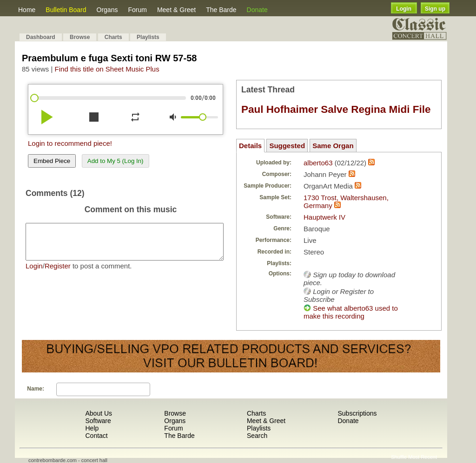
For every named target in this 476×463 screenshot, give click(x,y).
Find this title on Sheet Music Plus (107, 69)
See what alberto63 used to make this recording (351, 312)
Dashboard (41, 37)
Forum (137, 10)
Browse (80, 37)
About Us (99, 413)
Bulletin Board (66, 10)
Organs (107, 10)
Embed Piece (52, 161)
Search (257, 436)
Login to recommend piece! (70, 143)
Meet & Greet (176, 10)
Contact (96, 436)
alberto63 (318, 163)
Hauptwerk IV (324, 217)
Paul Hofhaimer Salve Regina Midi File (336, 109)
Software (98, 421)
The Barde (221, 10)
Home (27, 10)
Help (92, 428)
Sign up (435, 9)
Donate (257, 10)
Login (404, 9)
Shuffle (399, 457)
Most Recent (423, 457)
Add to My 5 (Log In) (116, 161)
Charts (113, 37)
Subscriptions (357, 413)
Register (58, 273)
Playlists (148, 37)
